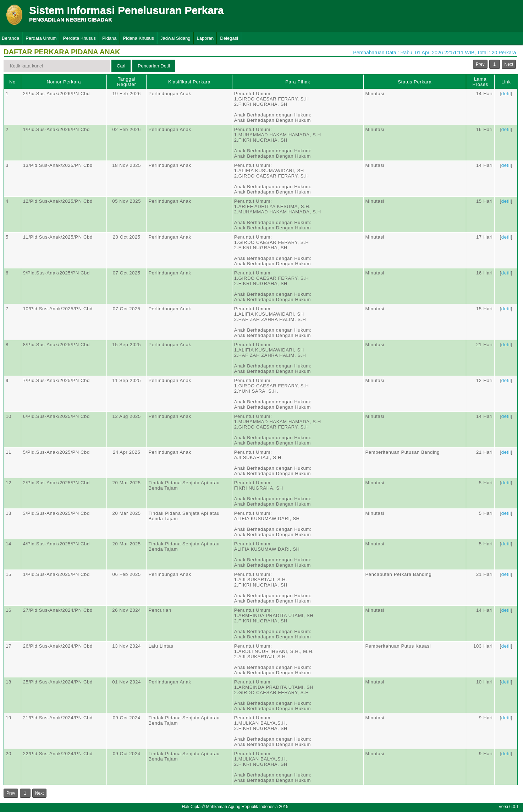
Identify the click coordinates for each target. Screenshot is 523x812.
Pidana (109, 38)
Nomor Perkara (64, 82)
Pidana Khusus (139, 38)
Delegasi (229, 38)
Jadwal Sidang (175, 38)
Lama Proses (480, 82)
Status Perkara (415, 82)
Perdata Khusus (80, 38)
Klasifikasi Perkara (189, 82)
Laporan (205, 38)
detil (506, 94)
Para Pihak (298, 82)
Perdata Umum (41, 38)
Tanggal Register (127, 82)
